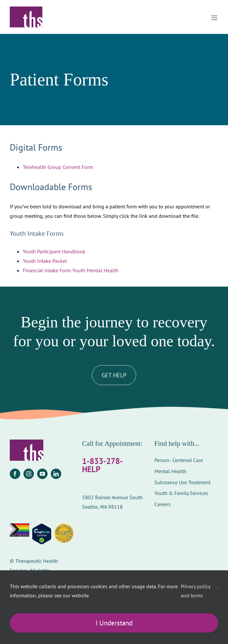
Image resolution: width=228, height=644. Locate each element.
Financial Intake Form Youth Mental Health (71, 270)
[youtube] (42, 474)
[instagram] (29, 474)
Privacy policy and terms (195, 591)
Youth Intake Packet (45, 261)
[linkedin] (56, 474)
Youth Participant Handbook (54, 251)
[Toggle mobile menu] (215, 18)
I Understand (114, 623)
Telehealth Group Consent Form (58, 167)
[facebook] (15, 474)
